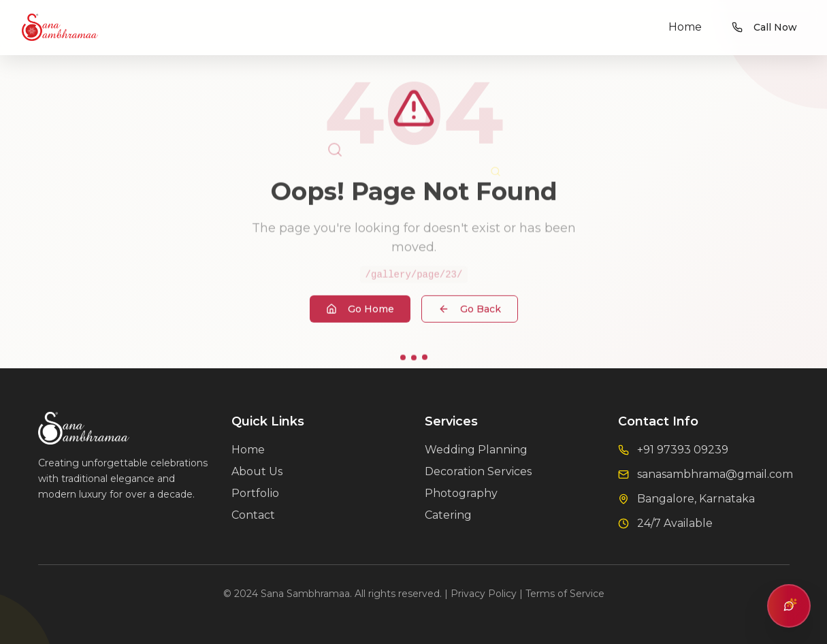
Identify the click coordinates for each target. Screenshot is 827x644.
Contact (253, 515)
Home (685, 27)
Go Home (360, 311)
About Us (257, 471)
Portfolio (255, 493)
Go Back (470, 311)
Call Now (764, 27)
